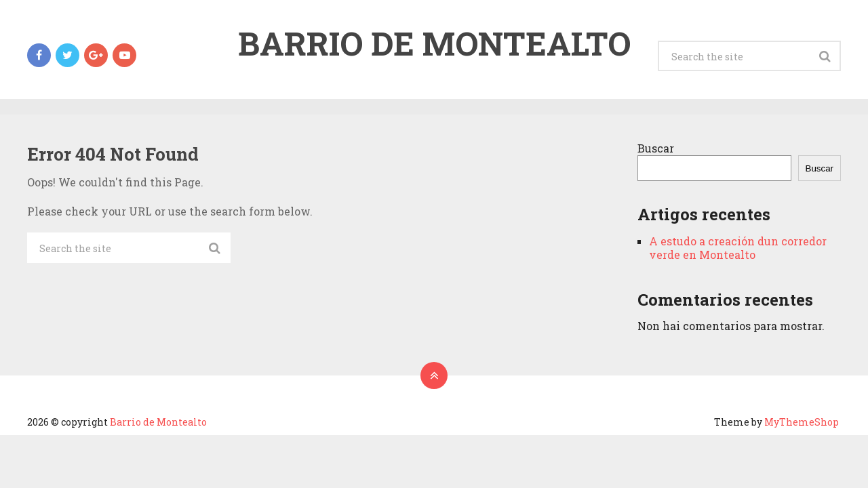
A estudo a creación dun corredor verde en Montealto (738, 248)
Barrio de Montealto (434, 43)
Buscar (656, 148)
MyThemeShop (802, 422)
